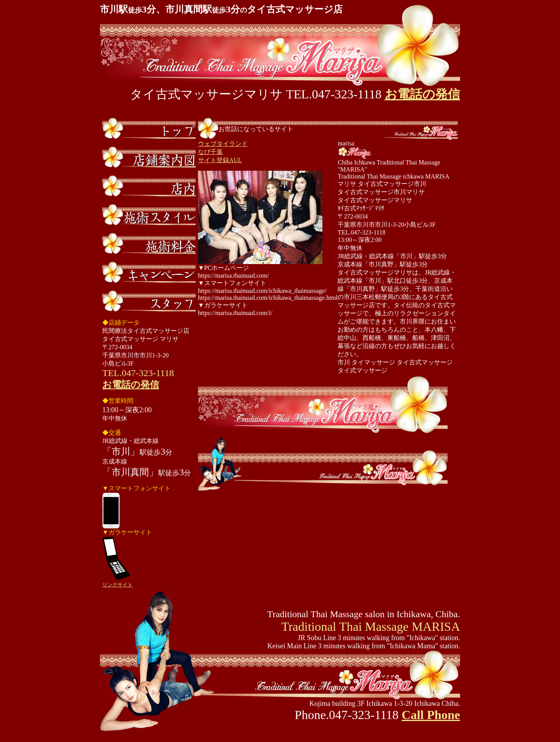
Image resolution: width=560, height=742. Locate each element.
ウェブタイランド (223, 144)
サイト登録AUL (220, 160)
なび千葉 (210, 152)
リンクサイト (117, 585)
